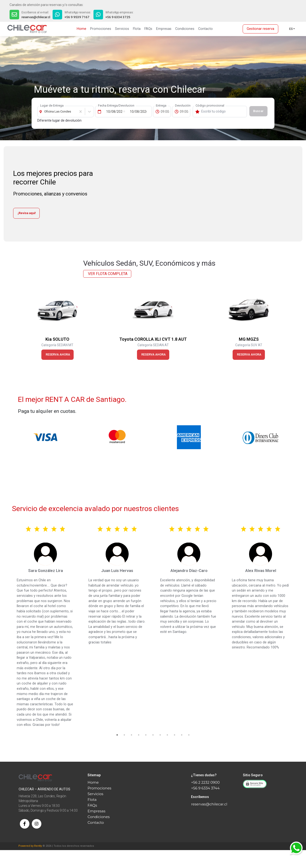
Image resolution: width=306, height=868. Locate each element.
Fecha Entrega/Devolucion (116, 105)
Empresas (164, 29)
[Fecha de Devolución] (137, 112)
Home (82, 29)
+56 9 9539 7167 (79, 17)
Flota (137, 29)
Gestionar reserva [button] (260, 29)
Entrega (161, 105)
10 (182, 735)
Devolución (183, 105)
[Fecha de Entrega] (113, 112)
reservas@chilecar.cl (37, 17)
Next (300, 325)
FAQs (148, 29)
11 (189, 735)
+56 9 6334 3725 (120, 17)
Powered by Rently (30, 864)
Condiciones (185, 29)
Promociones (101, 29)
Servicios (122, 29)
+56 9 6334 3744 (205, 788)
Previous (6, 325)
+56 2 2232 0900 (205, 782)
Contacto (205, 29)
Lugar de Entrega (52, 105)
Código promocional (210, 105)
